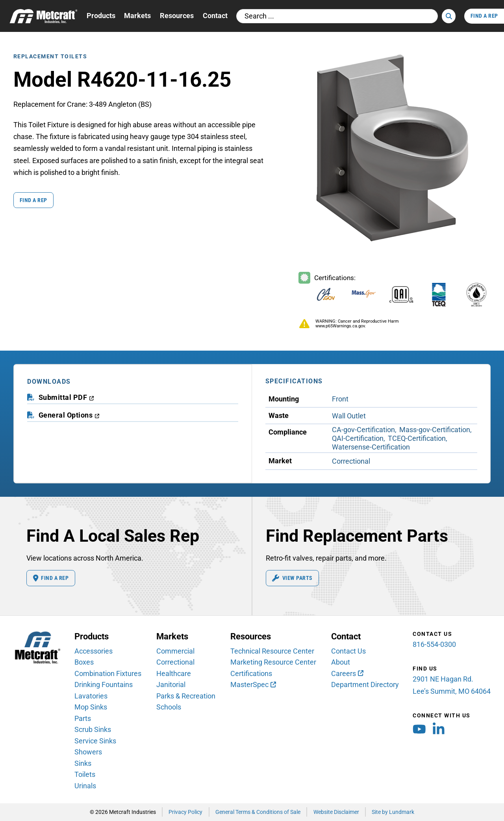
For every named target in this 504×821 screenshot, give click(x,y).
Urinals (85, 786)
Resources (177, 16)
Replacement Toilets (50, 56)
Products (101, 16)
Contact (215, 16)
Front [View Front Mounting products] (340, 399)
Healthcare (174, 673)
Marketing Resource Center (273, 662)
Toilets (85, 774)
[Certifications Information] (394, 291)
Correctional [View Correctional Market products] (351, 461)
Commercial (175, 651)
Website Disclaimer (336, 812)
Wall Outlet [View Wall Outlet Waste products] (349, 416)
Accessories (94, 651)
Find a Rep (33, 200)
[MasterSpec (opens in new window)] (253, 684)
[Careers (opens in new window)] (347, 673)
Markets (137, 16)
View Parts (292, 578)
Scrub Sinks (93, 729)
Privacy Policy (185, 812)
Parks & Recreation (186, 696)
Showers (88, 752)
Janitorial (171, 684)
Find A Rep (484, 16)
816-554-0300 (434, 644)
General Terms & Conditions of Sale (258, 812)
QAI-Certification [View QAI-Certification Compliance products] (358, 438)
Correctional (175, 662)
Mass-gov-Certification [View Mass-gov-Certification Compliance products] (435, 430)
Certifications (251, 673)
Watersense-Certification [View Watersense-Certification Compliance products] (371, 447)
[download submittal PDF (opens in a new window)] (66, 397)
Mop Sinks (91, 707)
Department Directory (365, 684)
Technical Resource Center (272, 651)
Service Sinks (95, 741)
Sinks (83, 763)
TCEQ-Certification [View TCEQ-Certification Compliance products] (417, 438)
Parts (83, 718)
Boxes (84, 662)
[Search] (448, 16)
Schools (169, 707)
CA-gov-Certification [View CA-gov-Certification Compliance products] (363, 430)
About (341, 662)
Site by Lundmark (393, 812)
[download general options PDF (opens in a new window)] (69, 415)
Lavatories (91, 696)
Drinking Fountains (104, 684)
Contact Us (348, 651)
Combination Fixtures (108, 673)
